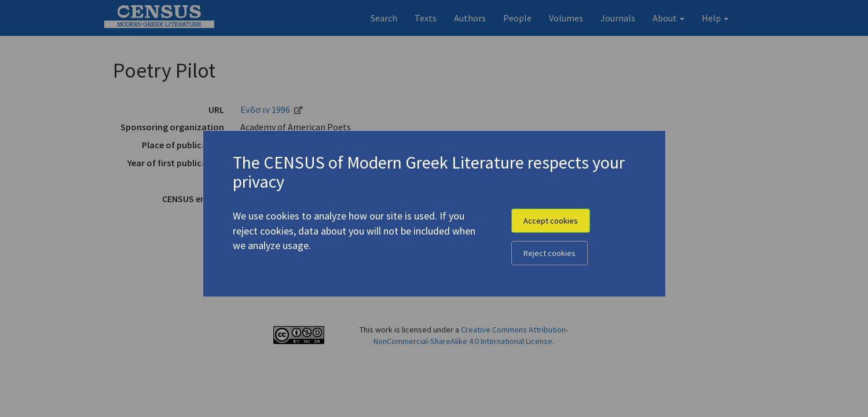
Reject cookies (550, 253)
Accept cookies (551, 221)
